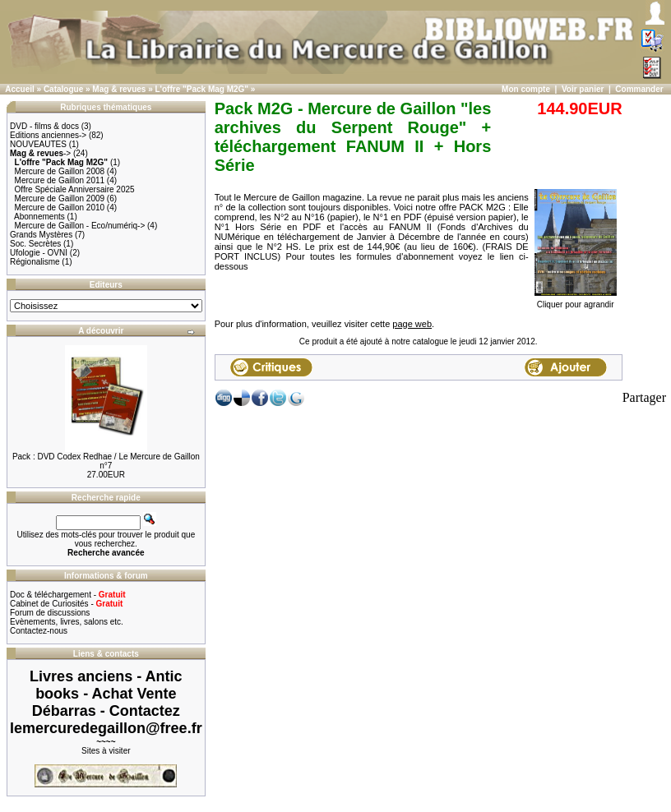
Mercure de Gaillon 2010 (60, 208)
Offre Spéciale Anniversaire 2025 (75, 189)
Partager (644, 397)
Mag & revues (119, 89)
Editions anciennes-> (48, 135)
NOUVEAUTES (38, 144)
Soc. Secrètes (35, 244)
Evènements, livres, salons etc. (67, 622)
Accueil (20, 89)
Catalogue (63, 89)
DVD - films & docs (44, 126)
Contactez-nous (39, 631)
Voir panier (583, 89)
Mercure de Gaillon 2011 (60, 180)
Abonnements (39, 217)
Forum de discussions (50, 613)
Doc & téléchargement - (68, 595)
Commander (639, 89)
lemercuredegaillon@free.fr (106, 728)
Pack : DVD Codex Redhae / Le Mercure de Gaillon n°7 (106, 461)
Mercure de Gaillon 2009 (60, 198)
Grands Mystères (41, 235)
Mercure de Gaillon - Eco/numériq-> (80, 226)
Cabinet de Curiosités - (66, 604)
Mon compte (526, 89)
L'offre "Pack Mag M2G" (202, 89)
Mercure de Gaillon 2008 (60, 171)
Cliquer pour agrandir (576, 301)
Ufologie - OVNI (39, 253)
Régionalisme (35, 262)
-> (40, 153)
